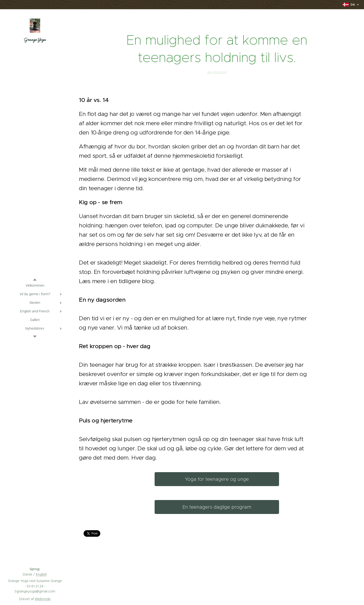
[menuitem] (35, 286)
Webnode (43, 599)
